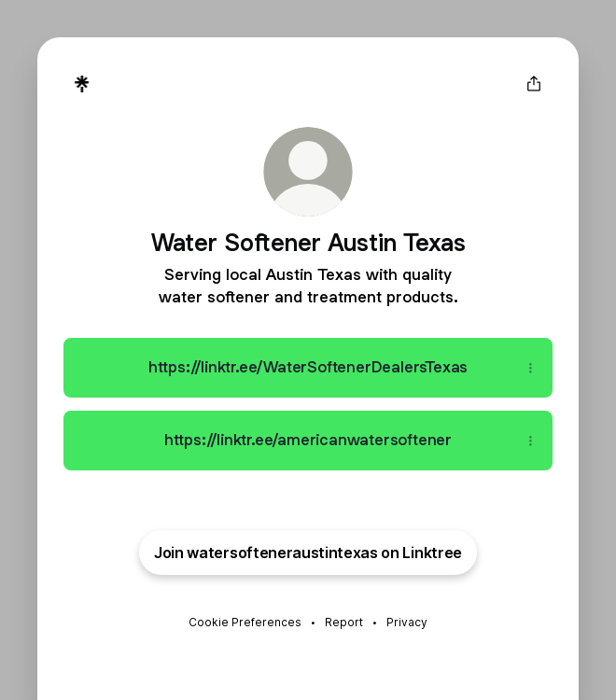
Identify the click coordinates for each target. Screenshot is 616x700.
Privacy (407, 622)
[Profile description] (308, 285)
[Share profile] (534, 84)
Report (344, 622)
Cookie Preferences (245, 622)
